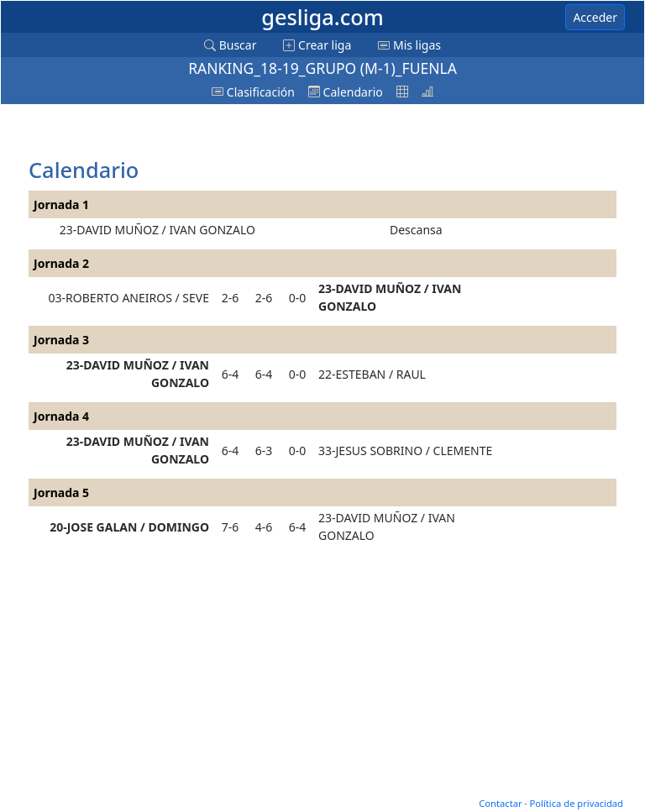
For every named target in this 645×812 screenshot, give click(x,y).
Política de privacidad (576, 803)
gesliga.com (322, 17)
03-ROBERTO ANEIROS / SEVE (129, 298)
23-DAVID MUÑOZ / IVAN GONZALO (157, 230)
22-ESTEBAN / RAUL (372, 374)
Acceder (595, 17)
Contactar (500, 803)
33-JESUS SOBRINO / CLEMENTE (405, 451)
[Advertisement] (163, 132)
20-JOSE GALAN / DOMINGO (129, 527)
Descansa (416, 230)
